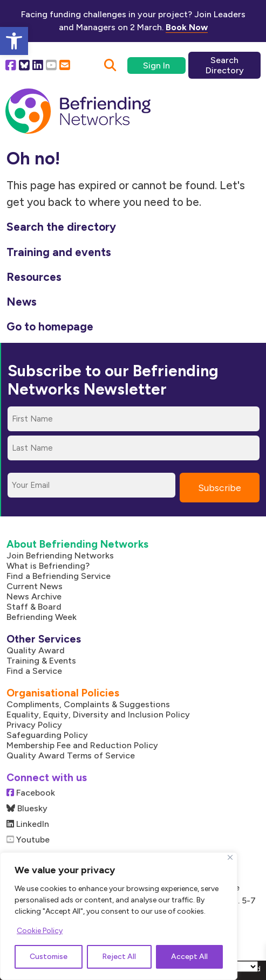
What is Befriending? (48, 566)
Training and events (59, 252)
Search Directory (225, 65)
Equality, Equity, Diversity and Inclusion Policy (98, 715)
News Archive (34, 596)
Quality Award (36, 650)
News (22, 302)
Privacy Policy (34, 725)
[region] (119, 916)
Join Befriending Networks (60, 555)
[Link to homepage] (78, 112)
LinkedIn (28, 824)
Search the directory (61, 227)
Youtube (28, 840)
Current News (35, 586)
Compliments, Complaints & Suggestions (88, 704)
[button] (14, 41)
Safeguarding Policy (47, 735)
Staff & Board (34, 607)
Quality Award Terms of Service (71, 755)
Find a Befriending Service (59, 576)
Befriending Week (42, 617)
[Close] (230, 857)
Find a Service (34, 671)
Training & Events (41, 661)
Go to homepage (50, 326)
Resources (34, 277)
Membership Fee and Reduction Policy (82, 745)
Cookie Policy (40, 931)
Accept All (189, 957)
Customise (49, 957)
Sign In (156, 65)
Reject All (119, 957)
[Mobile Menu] (238, 105)
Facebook (31, 793)
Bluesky (27, 808)
